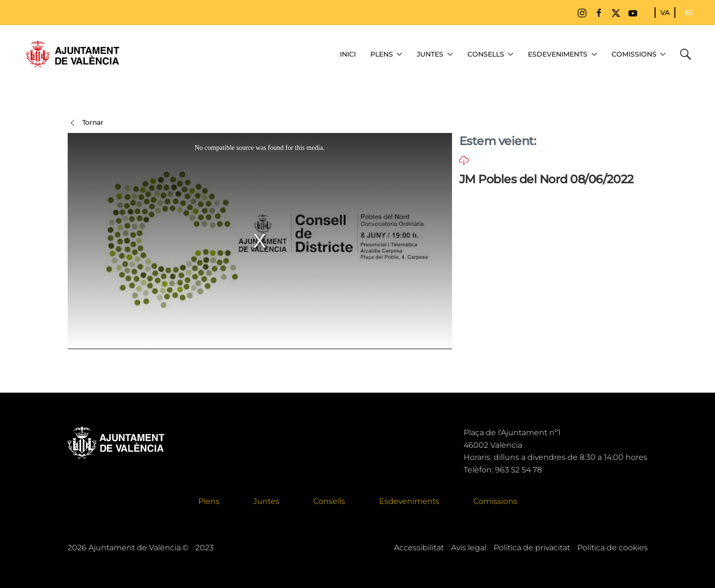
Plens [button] (387, 54)
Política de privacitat (532, 548)
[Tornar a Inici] (73, 54)
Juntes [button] (435, 54)
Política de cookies (613, 548)
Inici (348, 54)
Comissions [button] (639, 54)
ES (689, 13)
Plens (209, 501)
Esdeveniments (409, 501)
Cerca (688, 54)
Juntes (266, 501)
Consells (329, 501)
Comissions (495, 501)
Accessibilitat (419, 548)
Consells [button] (491, 54)
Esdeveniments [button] (562, 54)
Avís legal (469, 548)
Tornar (86, 123)
